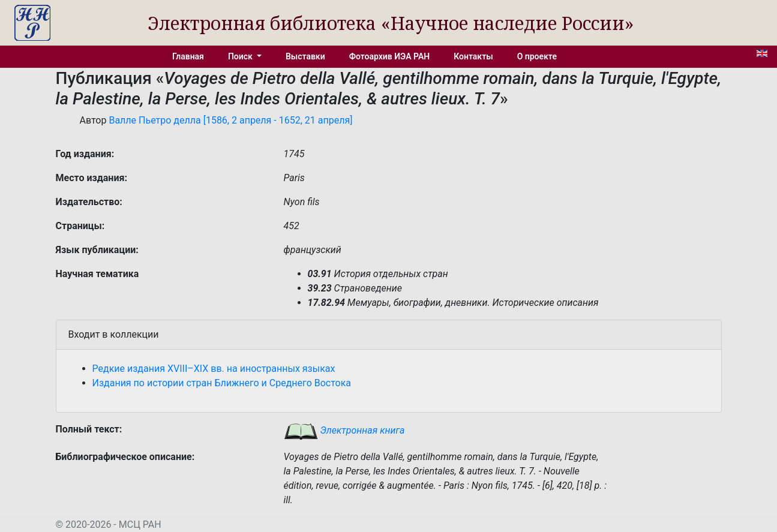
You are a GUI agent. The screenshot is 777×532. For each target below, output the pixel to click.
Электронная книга (344, 430)
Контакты (473, 56)
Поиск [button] (241, 56)
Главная (188, 56)
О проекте (537, 56)
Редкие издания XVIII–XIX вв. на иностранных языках (214, 369)
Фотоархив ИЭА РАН (390, 56)
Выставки (305, 56)
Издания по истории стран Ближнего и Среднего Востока (222, 383)
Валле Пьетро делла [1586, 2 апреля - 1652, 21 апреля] (230, 120)
